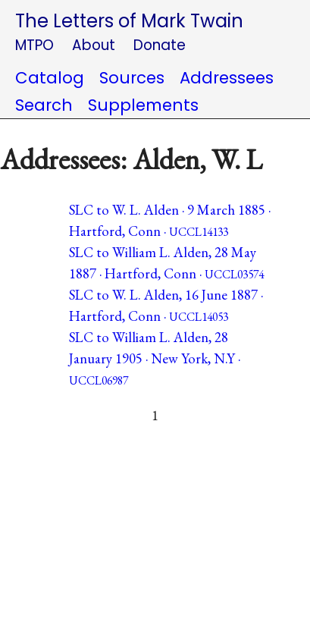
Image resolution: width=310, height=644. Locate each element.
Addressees (227, 78)
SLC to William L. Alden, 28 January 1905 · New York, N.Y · (155, 358)
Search (44, 105)
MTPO (34, 45)
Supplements (143, 105)
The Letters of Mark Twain (129, 21)
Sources (132, 78)
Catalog (50, 78)
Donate (160, 45)
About (94, 45)
